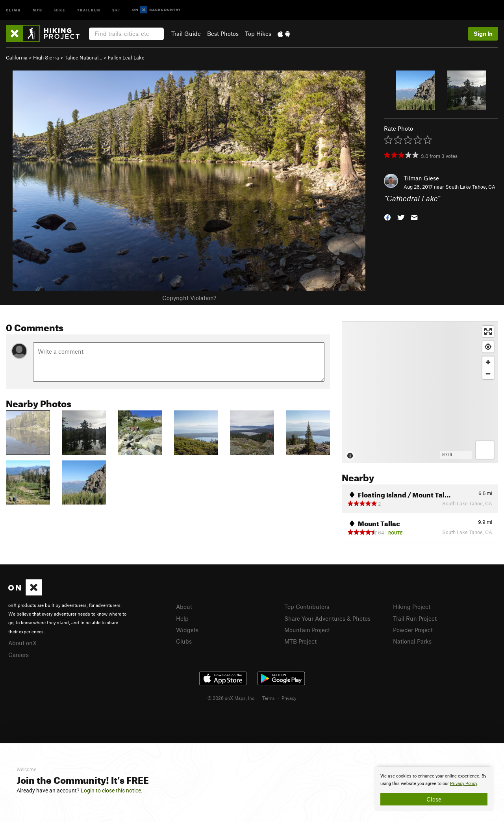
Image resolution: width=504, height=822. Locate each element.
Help (182, 618)
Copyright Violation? (189, 298)
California (17, 58)
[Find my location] (488, 347)
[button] (387, 217)
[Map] (420, 392)
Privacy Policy (464, 784)
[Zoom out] (488, 374)
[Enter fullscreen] (488, 331)
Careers (19, 655)
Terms (269, 698)
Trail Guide (186, 33)
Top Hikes (258, 33)
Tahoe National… (83, 58)
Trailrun (89, 10)
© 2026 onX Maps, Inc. (232, 698)
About (184, 607)
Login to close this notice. (112, 790)
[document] (434, 789)
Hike (60, 10)
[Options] (485, 450)
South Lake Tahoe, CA (470, 187)
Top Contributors (307, 607)
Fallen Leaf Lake (126, 58)
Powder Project (413, 630)
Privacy (289, 698)
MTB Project (300, 641)
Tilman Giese (421, 178)
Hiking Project (412, 607)
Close (434, 799)
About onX (22, 643)
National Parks (412, 641)
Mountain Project (307, 630)
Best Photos (223, 33)
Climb (13, 10)
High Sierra (46, 58)
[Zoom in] (488, 362)
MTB (38, 10)
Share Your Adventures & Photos (327, 618)
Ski (116, 10)
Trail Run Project (415, 618)
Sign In (483, 33)
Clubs (184, 641)
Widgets (187, 630)
